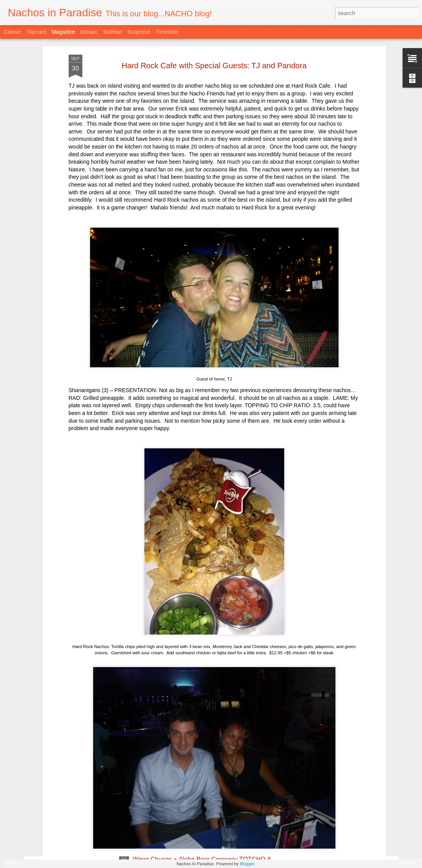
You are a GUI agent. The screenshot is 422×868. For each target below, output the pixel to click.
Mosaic (89, 32)
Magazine (63, 32)
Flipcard (36, 32)
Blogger (247, 864)
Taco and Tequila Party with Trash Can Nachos (197, 771)
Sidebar (113, 32)
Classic (13, 32)
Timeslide (167, 32)
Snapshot (139, 32)
